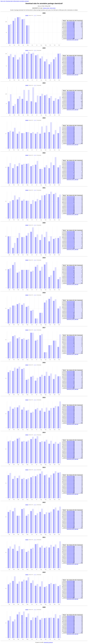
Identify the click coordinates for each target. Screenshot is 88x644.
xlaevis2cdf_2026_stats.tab (72, 40)
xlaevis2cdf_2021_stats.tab (72, 215)
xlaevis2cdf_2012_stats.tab (72, 529)
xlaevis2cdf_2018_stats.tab (72, 319)
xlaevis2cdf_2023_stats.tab (72, 145)
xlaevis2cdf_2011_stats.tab (72, 564)
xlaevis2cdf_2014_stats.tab (72, 459)
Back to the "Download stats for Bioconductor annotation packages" (15, 1)
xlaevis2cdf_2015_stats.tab (72, 424)
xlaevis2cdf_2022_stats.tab (72, 180)
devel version (53, 8)
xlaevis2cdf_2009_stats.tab (72, 634)
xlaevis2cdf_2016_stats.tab (72, 389)
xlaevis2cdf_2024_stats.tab (72, 110)
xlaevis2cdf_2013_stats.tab (72, 494)
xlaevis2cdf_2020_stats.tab (72, 250)
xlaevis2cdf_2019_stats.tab (72, 285)
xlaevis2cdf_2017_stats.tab (72, 354)
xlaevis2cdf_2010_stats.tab (72, 599)
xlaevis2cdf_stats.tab (48, 643)
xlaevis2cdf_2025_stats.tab (72, 75)
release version (46, 8)
